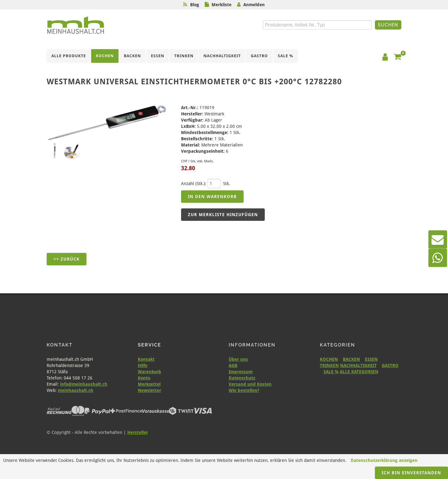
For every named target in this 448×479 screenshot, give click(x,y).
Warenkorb (149, 372)
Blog (195, 5)
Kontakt (146, 359)
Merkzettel (149, 384)
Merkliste (222, 5)
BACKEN (351, 359)
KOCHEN (329, 359)
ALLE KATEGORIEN (359, 372)
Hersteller (138, 432)
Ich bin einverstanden (411, 473)
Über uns (238, 359)
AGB (233, 365)
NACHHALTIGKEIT (358, 365)
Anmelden (254, 5)
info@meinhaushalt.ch (84, 384)
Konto (144, 378)
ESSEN (371, 359)
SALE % (331, 372)
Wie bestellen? (244, 390)
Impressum (241, 372)
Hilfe (143, 365)
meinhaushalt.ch (76, 390)
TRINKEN (329, 365)
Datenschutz (242, 378)
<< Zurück (67, 259)
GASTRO (390, 365)
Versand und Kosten (250, 384)
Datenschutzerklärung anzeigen (384, 460)
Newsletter (149, 390)
